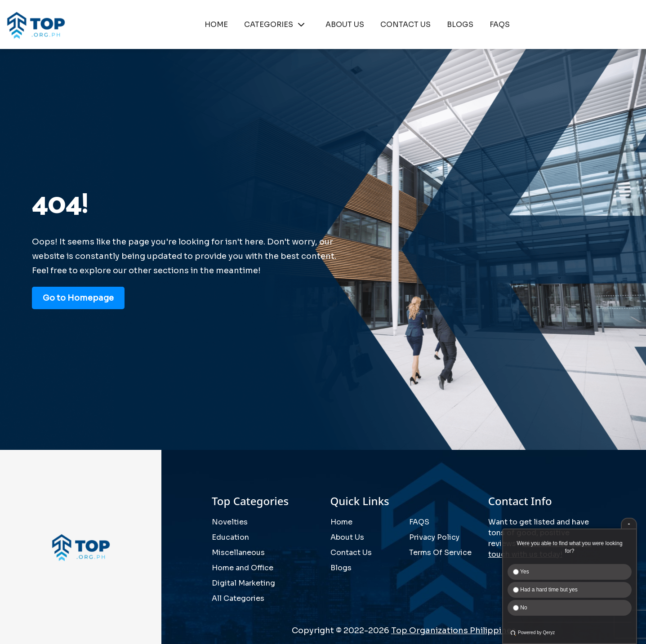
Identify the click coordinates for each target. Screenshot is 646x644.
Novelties (230, 522)
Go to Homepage (78, 298)
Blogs (341, 568)
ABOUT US (345, 24)
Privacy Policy (434, 537)
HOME (216, 24)
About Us (347, 537)
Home (341, 522)
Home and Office (243, 568)
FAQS (500, 24)
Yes (521, 572)
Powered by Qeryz (536, 633)
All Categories (238, 598)
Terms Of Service (440, 553)
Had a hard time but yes (545, 590)
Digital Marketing (243, 583)
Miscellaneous (238, 553)
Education (230, 537)
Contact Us (351, 553)
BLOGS (460, 24)
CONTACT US (405, 24)
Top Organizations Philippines (454, 631)
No (520, 608)
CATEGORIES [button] (277, 24)
